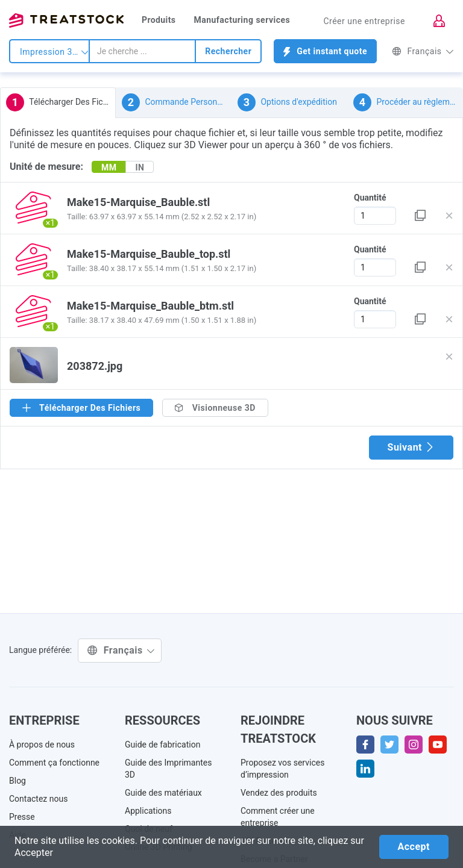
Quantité (370, 198)
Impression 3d (54, 52)
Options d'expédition (287, 102)
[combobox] (142, 51)
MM (109, 167)
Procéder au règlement (408, 102)
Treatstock (66, 20)
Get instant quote (325, 52)
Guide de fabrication (162, 745)
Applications (148, 811)
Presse (22, 817)
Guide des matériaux (163, 793)
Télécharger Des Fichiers (61, 102)
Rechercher (228, 51)
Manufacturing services (242, 20)
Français (423, 51)
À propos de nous (42, 745)
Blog (17, 781)
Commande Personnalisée (177, 102)
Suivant (411, 447)
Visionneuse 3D (215, 408)
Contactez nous (38, 799)
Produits (159, 20)
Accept (414, 847)
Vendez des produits (279, 793)
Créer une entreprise (364, 21)
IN (140, 167)
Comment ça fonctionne (54, 763)
